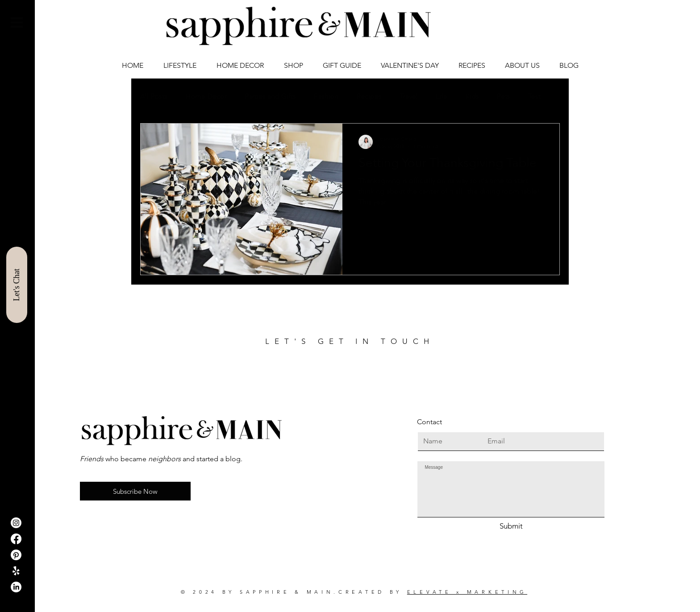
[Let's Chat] (17, 285)
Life (442, 96)
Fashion (326, 96)
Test (534, 96)
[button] (17, 23)
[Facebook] (16, 539)
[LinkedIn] (16, 587)
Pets (504, 96)
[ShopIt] (16, 571)
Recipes (369, 96)
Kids (472, 96)
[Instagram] (16, 523)
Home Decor (206, 96)
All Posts (154, 96)
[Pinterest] (16, 555)
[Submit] (511, 526)
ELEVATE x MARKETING (467, 592)
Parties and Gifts (270, 96)
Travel (409, 96)
